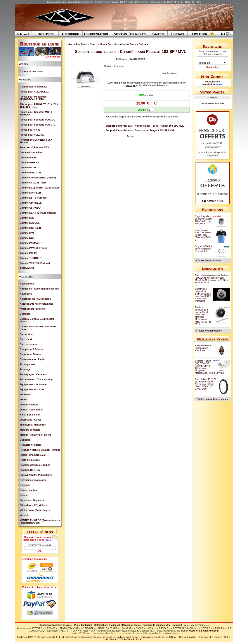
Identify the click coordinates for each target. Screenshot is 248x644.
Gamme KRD (27, 218)
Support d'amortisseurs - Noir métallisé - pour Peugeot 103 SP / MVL (145, 126)
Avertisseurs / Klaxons (33, 309)
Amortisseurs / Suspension (35, 299)
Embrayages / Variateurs (34, 374)
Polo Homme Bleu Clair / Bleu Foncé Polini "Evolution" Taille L (203, 235)
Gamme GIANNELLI (31, 203)
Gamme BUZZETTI (30, 173)
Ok (40, 551)
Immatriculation (29, 405)
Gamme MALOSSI (30, 223)
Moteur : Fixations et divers (36, 435)
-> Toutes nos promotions (208, 261)
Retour (131, 136)
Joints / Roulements (31, 410)
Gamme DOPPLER (30, 193)
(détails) (49, 540)
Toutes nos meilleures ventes (212, 399)
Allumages (26, 294)
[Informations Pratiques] (107, 625)
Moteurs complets (30, 430)
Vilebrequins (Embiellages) (35, 510)
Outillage (25, 440)
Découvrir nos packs (32, 71)
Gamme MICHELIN (30, 228)
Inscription (209, 84)
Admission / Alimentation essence (39, 289)
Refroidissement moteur (34, 480)
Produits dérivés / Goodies (35, 465)
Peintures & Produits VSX (35, 147)
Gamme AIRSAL (29, 157)
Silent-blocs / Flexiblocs (34, 505)
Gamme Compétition (32, 152)
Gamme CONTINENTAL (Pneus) (38, 178)
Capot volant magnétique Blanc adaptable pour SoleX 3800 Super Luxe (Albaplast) (203, 295)
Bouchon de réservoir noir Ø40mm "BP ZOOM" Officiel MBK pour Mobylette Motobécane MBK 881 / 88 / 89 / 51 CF (212, 279)
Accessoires (27, 284)
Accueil (73, 44)
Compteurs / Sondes (32, 349)
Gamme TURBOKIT (31, 258)
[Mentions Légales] (131, 625)
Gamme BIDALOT (30, 168)
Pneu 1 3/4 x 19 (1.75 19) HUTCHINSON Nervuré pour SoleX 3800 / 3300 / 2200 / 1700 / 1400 (206, 384)
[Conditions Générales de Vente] (56, 625)
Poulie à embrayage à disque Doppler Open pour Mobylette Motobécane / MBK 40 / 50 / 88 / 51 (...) (203, 316)
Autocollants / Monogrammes (37, 304)
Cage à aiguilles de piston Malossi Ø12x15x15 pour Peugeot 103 (204, 220)
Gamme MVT (27, 233)
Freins (23, 400)
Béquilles (25, 314)
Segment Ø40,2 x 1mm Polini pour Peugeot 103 (204, 249)
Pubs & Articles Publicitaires (36, 475)
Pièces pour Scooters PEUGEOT (38, 120)
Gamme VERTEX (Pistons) (35, 263)
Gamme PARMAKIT (31, 243)
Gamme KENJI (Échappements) (38, 213)
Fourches (25, 394)
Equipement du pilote (32, 389)
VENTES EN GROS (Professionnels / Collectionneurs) (40, 522)
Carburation (27, 334)
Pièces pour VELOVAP (33, 135)
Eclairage (25, 369)
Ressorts (25, 485)
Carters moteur (29, 344)
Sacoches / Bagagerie (32, 500)
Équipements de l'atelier (34, 384)
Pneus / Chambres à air (33, 455)
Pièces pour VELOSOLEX (34, 92)
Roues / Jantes (28, 490)
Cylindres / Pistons (31, 354)
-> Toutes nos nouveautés (208, 331)
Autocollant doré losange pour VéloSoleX (203, 348)
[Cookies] (177, 625)
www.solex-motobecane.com (204, 631)
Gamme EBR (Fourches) (34, 198)
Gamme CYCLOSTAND (33, 183)
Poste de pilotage (30, 460)
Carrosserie (27, 339)
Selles (23, 495)
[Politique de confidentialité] (157, 625)
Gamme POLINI (29, 253)
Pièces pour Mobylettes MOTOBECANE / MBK (33, 98)
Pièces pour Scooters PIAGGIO (38, 125)
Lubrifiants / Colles (31, 420)
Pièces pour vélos (30, 130)
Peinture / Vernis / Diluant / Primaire (40, 450)
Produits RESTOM (30, 470)
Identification (212, 82)
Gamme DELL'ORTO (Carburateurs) (40, 188)
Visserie (24, 515)
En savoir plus (213, 201)
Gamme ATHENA (29, 162)
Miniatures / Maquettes (33, 425)
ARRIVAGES (27, 268)
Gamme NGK (27, 238)
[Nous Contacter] (83, 625)
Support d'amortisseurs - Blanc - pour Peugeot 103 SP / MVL (140, 130)
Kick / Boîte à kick (30, 415)
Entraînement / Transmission (36, 379)
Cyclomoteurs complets (34, 87)
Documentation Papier (33, 359)
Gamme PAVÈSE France (34, 248)
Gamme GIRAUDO (30, 208)
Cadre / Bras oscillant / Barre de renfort (104, 44)
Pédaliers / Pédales (31, 445)
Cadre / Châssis (139, 44)
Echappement (28, 364)
